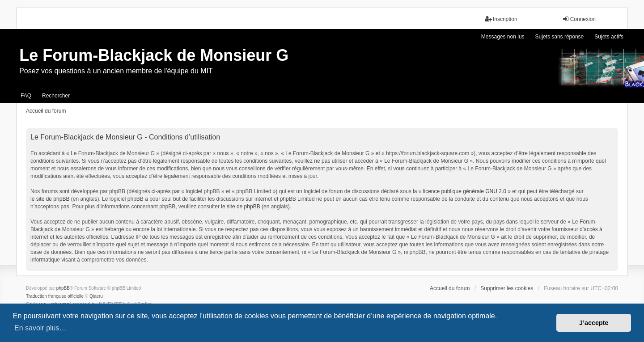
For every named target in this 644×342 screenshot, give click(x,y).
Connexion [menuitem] (579, 19)
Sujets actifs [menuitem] (609, 37)
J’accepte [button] (594, 323)
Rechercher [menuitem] (56, 96)
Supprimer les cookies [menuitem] (507, 288)
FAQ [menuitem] (26, 96)
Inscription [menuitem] (501, 19)
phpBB (63, 288)
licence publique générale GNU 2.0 (465, 191)
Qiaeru (96, 296)
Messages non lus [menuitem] (503, 37)
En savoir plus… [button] (40, 328)
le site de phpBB (50, 199)
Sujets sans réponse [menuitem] (560, 37)
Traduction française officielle (55, 296)
